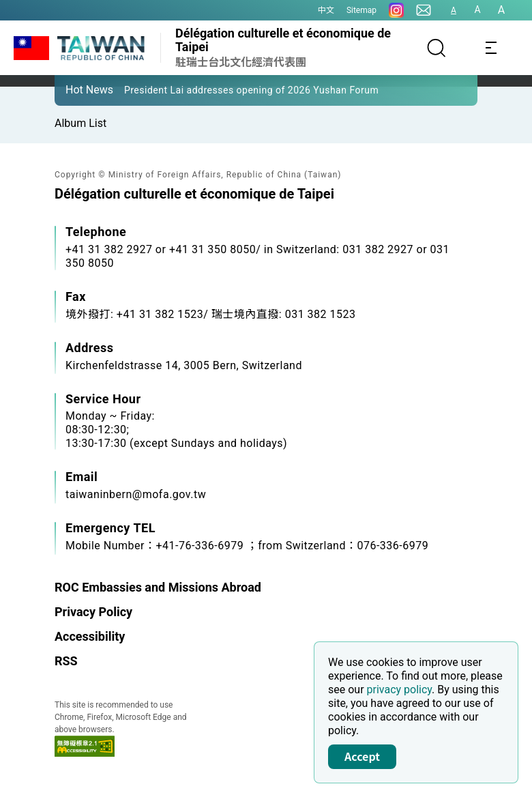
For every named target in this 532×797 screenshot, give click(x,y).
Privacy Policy (93, 612)
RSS (66, 661)
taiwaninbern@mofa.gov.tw (136, 494)
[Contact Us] (424, 10)
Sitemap (361, 10)
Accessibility (90, 636)
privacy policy (400, 690)
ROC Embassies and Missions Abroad (158, 587)
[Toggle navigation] (491, 48)
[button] (75, 89)
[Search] (437, 48)
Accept (362, 756)
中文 (326, 10)
